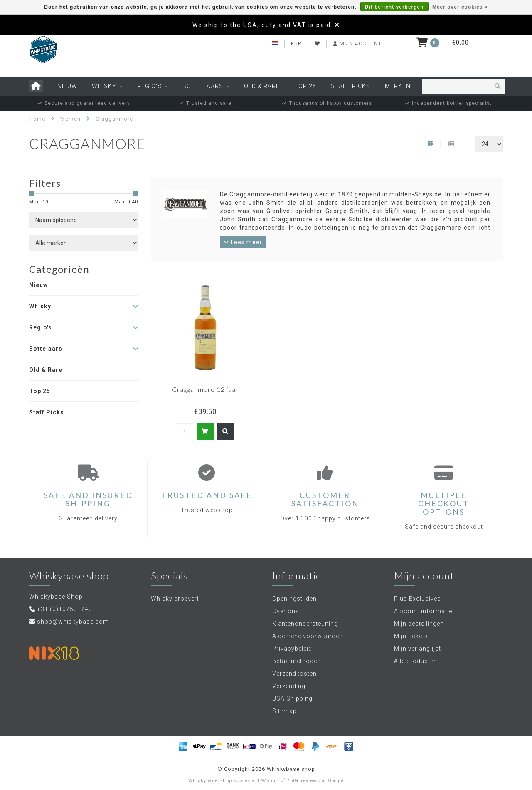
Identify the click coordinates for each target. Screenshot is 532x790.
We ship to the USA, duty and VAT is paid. (263, 25)
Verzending (289, 686)
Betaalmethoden (297, 661)
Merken (398, 86)
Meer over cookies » (460, 7)
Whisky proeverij (176, 599)
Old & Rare (262, 86)
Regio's (149, 86)
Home (37, 119)
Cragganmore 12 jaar (205, 389)
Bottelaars (203, 86)
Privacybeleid (292, 649)
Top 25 (305, 86)
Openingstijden (294, 599)
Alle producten (416, 661)
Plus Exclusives (417, 599)
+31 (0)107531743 (65, 609)
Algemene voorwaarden (308, 636)
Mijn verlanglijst (417, 649)
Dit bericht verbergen (394, 7)
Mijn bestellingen (419, 624)
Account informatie (423, 611)
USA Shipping (292, 698)
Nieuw (67, 86)
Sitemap (284, 711)
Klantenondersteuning (305, 624)
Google (336, 781)
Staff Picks (351, 86)
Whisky (104, 86)
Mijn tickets (411, 636)
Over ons (286, 611)
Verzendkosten (294, 674)
